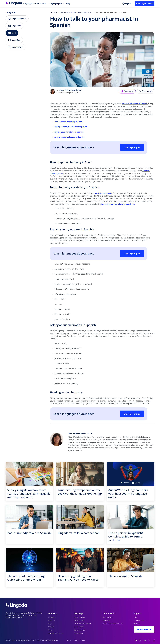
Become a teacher (144, 629)
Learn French (79, 627)
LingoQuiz (14, 40)
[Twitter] (140, 640)
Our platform (108, 617)
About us (51, 621)
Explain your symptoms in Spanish (69, 132)
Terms (83, 640)
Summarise (127, 91)
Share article (145, 91)
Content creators (140, 621)
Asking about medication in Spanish (69, 137)
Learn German (79, 617)
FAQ (135, 617)
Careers (51, 627)
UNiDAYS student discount (113, 624)
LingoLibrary (15, 47)
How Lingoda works (145, 4)
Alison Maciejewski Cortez (70, 90)
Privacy (76, 640)
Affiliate (137, 624)
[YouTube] (145, 640)
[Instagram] (154, 640)
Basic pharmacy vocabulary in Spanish (71, 127)
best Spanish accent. (104, 193)
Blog (68, 4)
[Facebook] (149, 640)
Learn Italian (79, 633)
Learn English (79, 621)
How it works (41, 4)
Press (50, 630)
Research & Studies (55, 633)
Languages (28, 4)
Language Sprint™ (56, 4)
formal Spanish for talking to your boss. (118, 204)
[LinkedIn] (136, 640)
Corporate (52, 617)
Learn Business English (83, 624)
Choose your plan (132, 147)
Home (53, 12)
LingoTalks (14, 26)
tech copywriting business (119, 445)
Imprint (69, 640)
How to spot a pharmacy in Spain (68, 122)
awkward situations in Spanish (134, 104)
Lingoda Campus (17, 19)
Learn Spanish (79, 630)
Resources (106, 621)
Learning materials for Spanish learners (74, 12)
